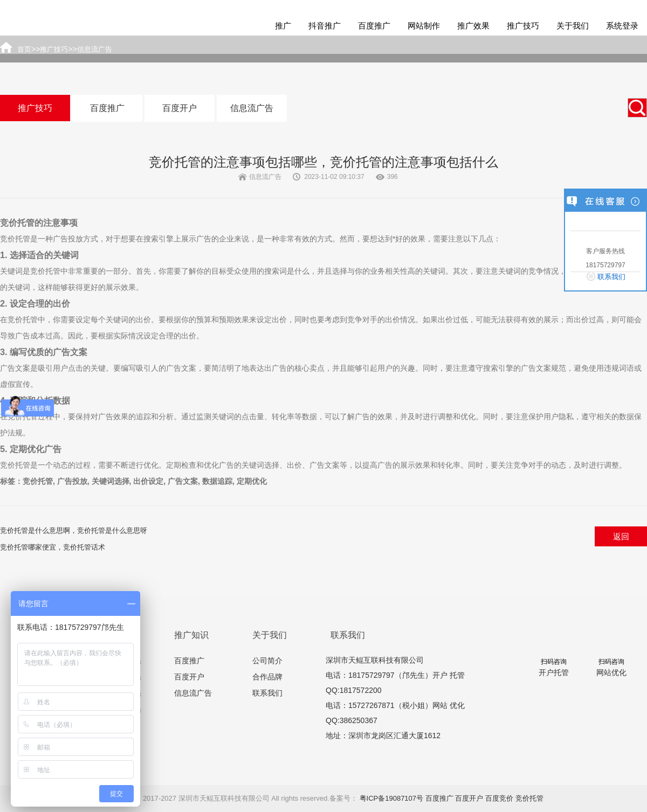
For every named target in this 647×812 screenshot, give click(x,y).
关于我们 (573, 26)
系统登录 (622, 26)
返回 (621, 536)
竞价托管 (529, 798)
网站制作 (424, 26)
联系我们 (267, 693)
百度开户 (180, 108)
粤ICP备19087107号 (392, 798)
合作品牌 (267, 677)
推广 (283, 26)
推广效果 (473, 26)
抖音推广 (325, 26)
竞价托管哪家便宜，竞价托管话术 (53, 547)
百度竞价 (499, 798)
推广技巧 (523, 26)
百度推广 (374, 26)
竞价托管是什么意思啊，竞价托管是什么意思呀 (74, 530)
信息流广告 (252, 108)
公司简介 (267, 661)
